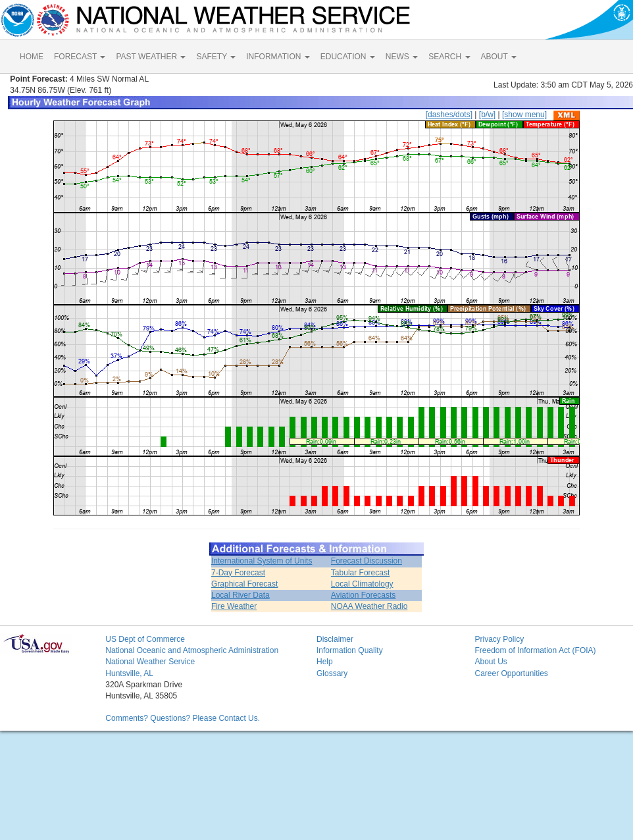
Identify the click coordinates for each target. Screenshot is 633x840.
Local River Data (241, 595)
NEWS (402, 57)
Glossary (332, 673)
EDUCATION (348, 57)
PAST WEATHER (151, 57)
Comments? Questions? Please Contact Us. (183, 718)
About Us (491, 662)
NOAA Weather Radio (369, 606)
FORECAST (80, 57)
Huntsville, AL (129, 673)
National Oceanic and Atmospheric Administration (192, 650)
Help (325, 662)
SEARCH (449, 57)
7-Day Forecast (238, 573)
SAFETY (216, 57)
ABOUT (499, 57)
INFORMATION (278, 57)
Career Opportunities (511, 673)
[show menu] (524, 115)
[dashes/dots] (449, 115)
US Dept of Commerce (145, 639)
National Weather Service (150, 662)
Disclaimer (335, 639)
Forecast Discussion (367, 561)
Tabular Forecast (360, 573)
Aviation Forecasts (364, 595)
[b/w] (487, 115)
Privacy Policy (499, 639)
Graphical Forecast (244, 584)
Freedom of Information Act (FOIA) (535, 650)
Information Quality (350, 650)
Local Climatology (362, 584)
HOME (32, 57)
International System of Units (262, 561)
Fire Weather (234, 606)
